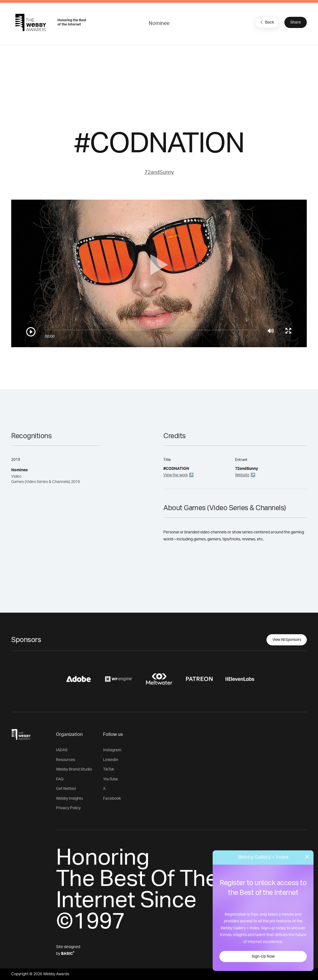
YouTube (111, 779)
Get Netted (66, 789)
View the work (176, 475)
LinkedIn (111, 760)
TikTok (109, 769)
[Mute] (271, 331)
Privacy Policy (68, 808)
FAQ (60, 779)
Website (242, 475)
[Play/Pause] (31, 332)
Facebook (112, 799)
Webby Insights (69, 799)
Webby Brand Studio (74, 769)
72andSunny (159, 172)
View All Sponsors (287, 640)
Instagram (112, 750)
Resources (66, 760)
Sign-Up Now (263, 956)
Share (296, 22)
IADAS (62, 750)
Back (266, 22)
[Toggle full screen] (288, 331)
